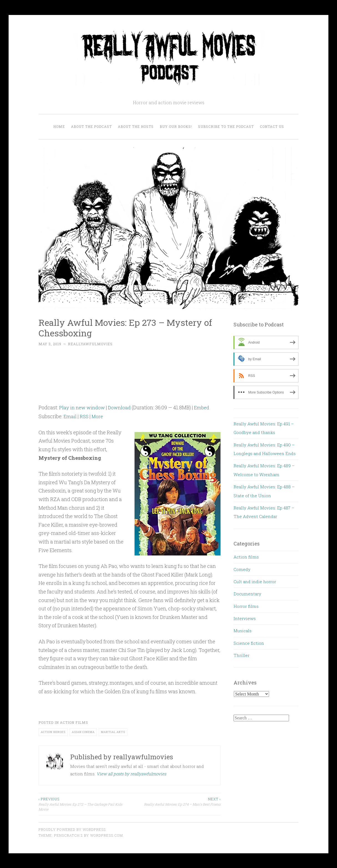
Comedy (242, 569)
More (98, 416)
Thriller (241, 655)
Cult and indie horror (255, 582)
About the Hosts (136, 126)
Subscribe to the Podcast (226, 126)
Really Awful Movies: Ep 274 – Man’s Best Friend (175, 801)
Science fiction (249, 643)
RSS (85, 416)
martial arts (113, 732)
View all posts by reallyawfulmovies (131, 774)
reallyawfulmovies (90, 344)
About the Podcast (91, 126)
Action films (74, 722)
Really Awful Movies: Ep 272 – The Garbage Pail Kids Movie (84, 804)
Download (121, 407)
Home (59, 126)
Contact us (272, 126)
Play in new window (83, 407)
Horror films (246, 606)
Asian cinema (83, 732)
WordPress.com (107, 835)
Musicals (243, 631)
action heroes (53, 732)
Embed (204, 407)
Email (70, 416)
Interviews (245, 618)
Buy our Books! (176, 126)
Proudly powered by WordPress (72, 829)
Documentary (247, 594)
